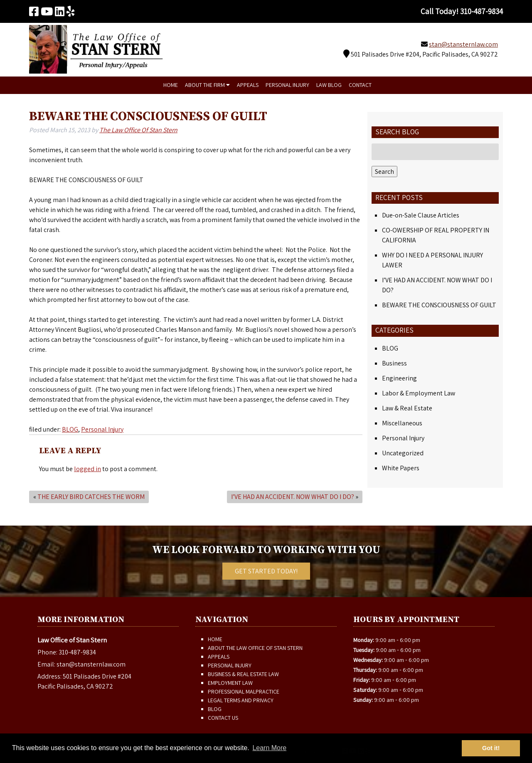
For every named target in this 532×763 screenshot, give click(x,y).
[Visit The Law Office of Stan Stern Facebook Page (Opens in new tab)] (34, 11)
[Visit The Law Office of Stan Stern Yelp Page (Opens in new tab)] (71, 11)
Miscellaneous (402, 423)
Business (394, 363)
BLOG (70, 429)
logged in (87, 469)
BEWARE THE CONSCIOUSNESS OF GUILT (439, 305)
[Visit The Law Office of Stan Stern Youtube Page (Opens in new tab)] (47, 11)
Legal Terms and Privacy (241, 700)
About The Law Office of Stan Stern (255, 648)
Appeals (248, 85)
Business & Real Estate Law (243, 674)
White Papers (401, 468)
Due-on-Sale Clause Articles (421, 215)
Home (171, 85)
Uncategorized (403, 453)
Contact (360, 85)
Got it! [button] (491, 748)
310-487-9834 (77, 652)
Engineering (399, 378)
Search (384, 172)
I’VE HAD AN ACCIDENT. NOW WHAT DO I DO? (293, 497)
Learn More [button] (269, 748)
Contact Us (223, 718)
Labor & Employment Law (419, 393)
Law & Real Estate (407, 408)
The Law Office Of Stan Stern (138, 130)
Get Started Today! (266, 571)
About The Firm (207, 85)
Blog (215, 709)
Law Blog (329, 85)
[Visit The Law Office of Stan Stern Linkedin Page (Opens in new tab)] (60, 11)
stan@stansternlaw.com (463, 44)
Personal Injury (287, 85)
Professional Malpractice (244, 691)
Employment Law (230, 683)
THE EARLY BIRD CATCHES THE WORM (91, 497)
